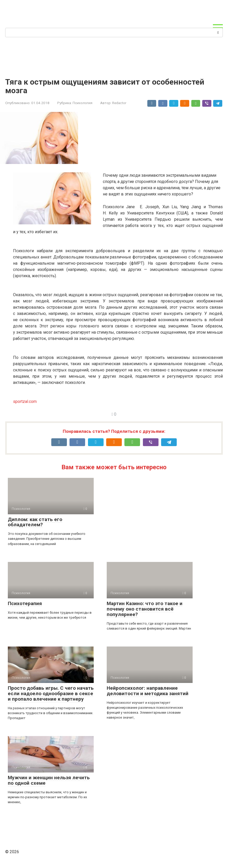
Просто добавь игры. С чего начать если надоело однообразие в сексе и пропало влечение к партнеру (51, 693)
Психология (83, 103)
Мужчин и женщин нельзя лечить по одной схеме (49, 780)
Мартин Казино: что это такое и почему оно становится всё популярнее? (145, 609)
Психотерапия (25, 603)
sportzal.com (25, 401)
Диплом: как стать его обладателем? (35, 522)
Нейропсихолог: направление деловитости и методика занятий (148, 691)
